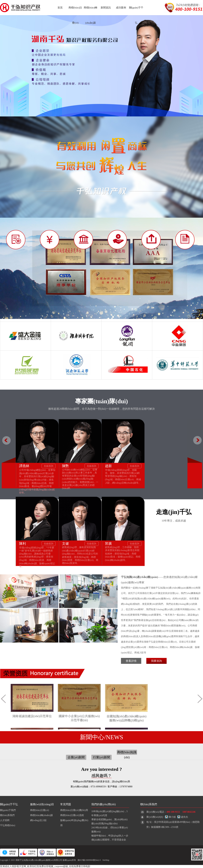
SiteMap (106, 860)
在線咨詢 (49, 466)
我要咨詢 (156, 661)
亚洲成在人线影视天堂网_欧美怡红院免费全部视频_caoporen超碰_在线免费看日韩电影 (45, 866)
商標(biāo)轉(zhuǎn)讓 (41, 815)
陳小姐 (170, 817)
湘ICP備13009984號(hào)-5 (89, 860)
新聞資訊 (106, 8)
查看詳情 (131, 661)
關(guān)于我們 (8, 810)
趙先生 (183, 817)
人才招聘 (5, 820)
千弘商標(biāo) (8, 825)
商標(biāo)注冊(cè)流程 (72, 815)
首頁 (60, 8)
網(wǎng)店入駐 (38, 820)
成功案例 (121, 8)
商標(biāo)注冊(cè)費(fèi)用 (74, 810)
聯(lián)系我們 (7, 815)
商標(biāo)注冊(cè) (40, 810)
